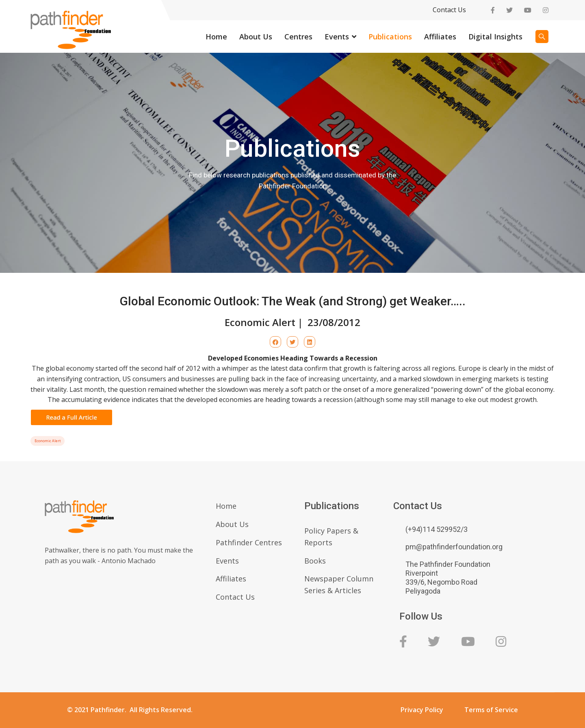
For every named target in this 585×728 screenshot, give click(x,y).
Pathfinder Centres (249, 542)
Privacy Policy (422, 710)
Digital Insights (495, 37)
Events (337, 37)
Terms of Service (491, 710)
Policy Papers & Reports (331, 537)
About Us (256, 37)
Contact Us (449, 10)
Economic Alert (48, 441)
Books (315, 561)
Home (216, 37)
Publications (390, 37)
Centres (298, 37)
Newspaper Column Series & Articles (339, 584)
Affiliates (440, 37)
